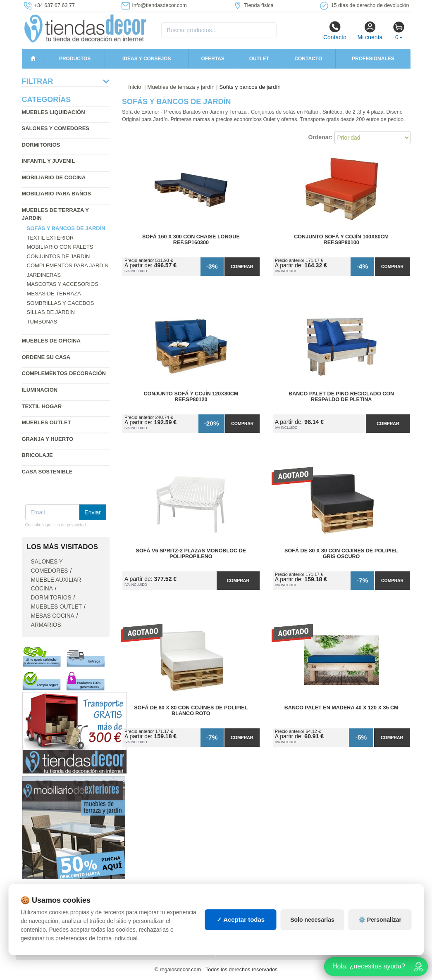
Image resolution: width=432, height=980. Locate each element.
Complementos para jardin (68, 265)
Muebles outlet (47, 422)
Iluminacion (40, 390)
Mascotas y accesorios (63, 284)
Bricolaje (37, 455)
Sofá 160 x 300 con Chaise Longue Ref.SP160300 (191, 240)
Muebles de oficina (51, 341)
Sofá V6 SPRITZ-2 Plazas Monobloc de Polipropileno (191, 554)
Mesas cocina (53, 616)
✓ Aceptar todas (241, 919)
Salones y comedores (56, 128)
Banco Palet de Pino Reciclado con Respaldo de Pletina (341, 397)
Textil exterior (50, 238)
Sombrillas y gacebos (61, 303)
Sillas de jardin (51, 312)
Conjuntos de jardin (58, 256)
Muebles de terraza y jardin (181, 87)
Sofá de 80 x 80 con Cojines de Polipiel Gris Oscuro (341, 554)
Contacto (335, 31)
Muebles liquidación (54, 112)
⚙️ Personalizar (380, 920)
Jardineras (44, 275)
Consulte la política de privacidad (56, 525)
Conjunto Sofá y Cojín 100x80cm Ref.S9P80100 (341, 240)
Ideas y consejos (147, 59)
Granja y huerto (48, 439)
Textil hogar (42, 406)
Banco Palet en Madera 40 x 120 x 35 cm (341, 708)
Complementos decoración (64, 373)
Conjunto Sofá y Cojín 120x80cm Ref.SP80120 (191, 397)
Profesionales (373, 59)
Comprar (242, 266)
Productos (75, 59)
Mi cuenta (370, 31)
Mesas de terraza (54, 294)
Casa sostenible (47, 472)
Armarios (46, 625)
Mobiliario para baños (57, 194)
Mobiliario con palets (60, 247)
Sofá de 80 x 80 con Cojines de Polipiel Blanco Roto (191, 711)
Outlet (259, 59)
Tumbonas (42, 322)
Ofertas (212, 59)
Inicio (135, 87)
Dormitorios (41, 145)
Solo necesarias (312, 920)
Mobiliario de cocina (54, 177)
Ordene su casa (46, 357)
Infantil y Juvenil (49, 161)
